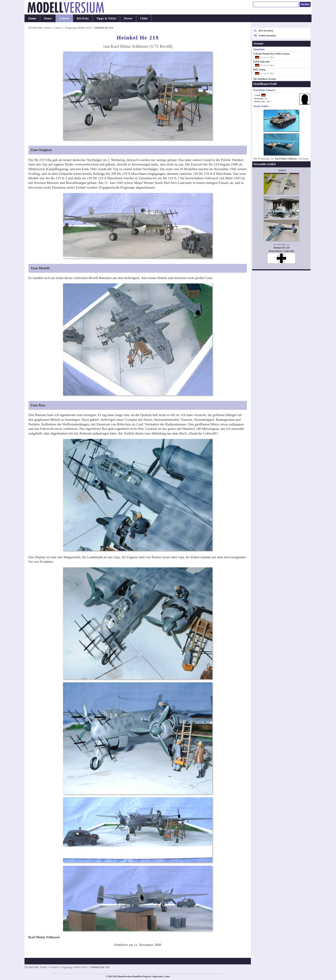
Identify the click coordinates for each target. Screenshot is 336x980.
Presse (128, 18)
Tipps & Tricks (106, 18)
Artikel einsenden (267, 36)
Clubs (144, 18)
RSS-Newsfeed (266, 31)
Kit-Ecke (83, 18)
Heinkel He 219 (282, 248)
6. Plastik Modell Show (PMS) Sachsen (271, 54)
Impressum (158, 977)
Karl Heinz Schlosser (286, 159)
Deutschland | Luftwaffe (281, 251)
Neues (48, 18)
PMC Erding (259, 70)
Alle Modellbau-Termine (265, 79)
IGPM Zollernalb (261, 62)
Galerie (64, 18)
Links (167, 977)
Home (32, 18)
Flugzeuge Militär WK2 (78, 28)
